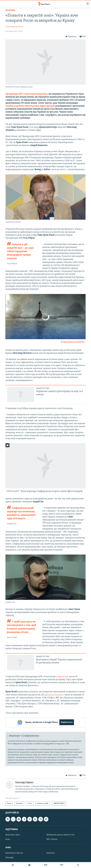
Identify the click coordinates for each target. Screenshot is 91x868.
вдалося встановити (54, 695)
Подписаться (67, 722)
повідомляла (62, 677)
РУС (62, 865)
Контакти (51, 852)
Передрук (10, 857)
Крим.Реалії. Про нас (14, 852)
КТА (46, 865)
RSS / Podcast (52, 839)
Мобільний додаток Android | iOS (60, 834)
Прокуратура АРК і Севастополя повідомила (26, 94)
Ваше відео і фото (13, 834)
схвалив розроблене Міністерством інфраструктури (30, 106)
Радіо (8, 839)
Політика (10, 10)
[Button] (71, 37)
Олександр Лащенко (14, 27)
